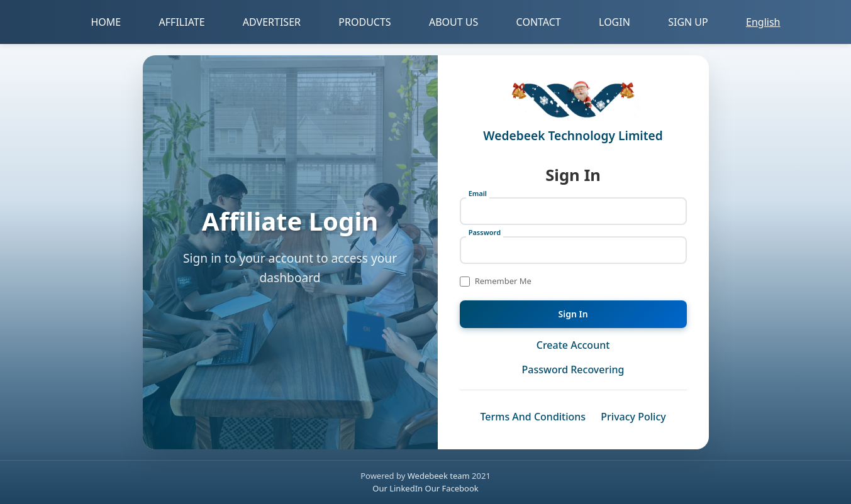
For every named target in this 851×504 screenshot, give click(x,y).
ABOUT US (453, 22)
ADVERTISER (272, 22)
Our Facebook (452, 488)
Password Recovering (573, 370)
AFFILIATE (182, 22)
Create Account (573, 345)
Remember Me (503, 281)
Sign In (573, 314)
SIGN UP (688, 22)
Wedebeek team (439, 476)
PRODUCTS (364, 22)
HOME (106, 22)
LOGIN (615, 22)
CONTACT (539, 22)
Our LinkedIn (398, 488)
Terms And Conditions (533, 417)
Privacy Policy (633, 417)
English (763, 22)
